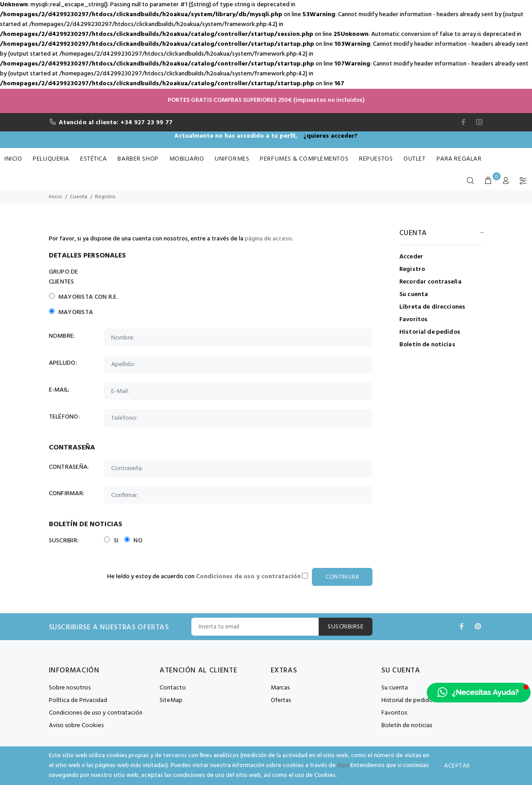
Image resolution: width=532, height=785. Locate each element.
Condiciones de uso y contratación (96, 713)
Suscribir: (64, 541)
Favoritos (413, 320)
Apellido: (63, 363)
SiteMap (171, 701)
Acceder (411, 257)
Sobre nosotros (70, 688)
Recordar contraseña (430, 282)
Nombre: (62, 336)
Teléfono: (65, 417)
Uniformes (232, 159)
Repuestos (376, 159)
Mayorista (71, 313)
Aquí (343, 765)
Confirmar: (67, 494)
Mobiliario (187, 159)
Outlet (414, 159)
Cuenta (79, 197)
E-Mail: (59, 390)
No (133, 541)
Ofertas (281, 701)
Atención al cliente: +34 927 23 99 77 (116, 123)
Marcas (280, 688)
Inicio (13, 159)
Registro (105, 197)
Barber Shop (138, 159)
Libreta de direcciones (432, 307)
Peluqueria (51, 159)
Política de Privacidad (78, 701)
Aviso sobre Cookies (76, 726)
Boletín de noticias (427, 344)
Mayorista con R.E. (84, 297)
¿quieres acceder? (331, 136)
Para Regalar (459, 159)
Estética (93, 159)
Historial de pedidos (430, 332)
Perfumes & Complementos (304, 159)
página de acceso (268, 239)
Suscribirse (346, 627)
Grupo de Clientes (64, 277)
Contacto (173, 688)
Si (111, 541)
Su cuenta (414, 294)
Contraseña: (69, 467)
